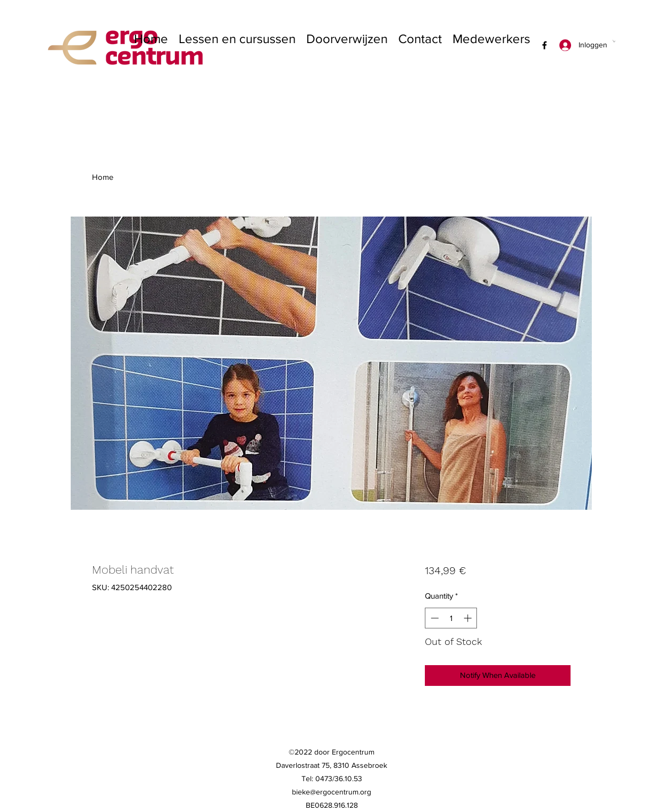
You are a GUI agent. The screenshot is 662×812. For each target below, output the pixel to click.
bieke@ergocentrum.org (332, 792)
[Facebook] (544, 45)
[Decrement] (434, 618)
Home (103, 177)
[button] (614, 41)
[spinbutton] (451, 618)
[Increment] (469, 618)
